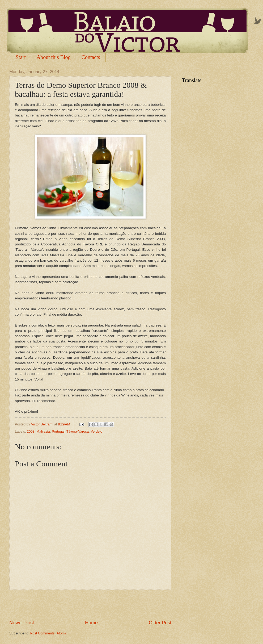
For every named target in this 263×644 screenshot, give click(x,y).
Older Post (160, 623)
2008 (31, 431)
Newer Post (22, 623)
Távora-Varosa (78, 431)
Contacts (91, 57)
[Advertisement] (90, 605)
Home (91, 623)
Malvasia (43, 431)
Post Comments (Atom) (48, 633)
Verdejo (96, 431)
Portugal (58, 431)
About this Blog (54, 57)
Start (21, 57)
